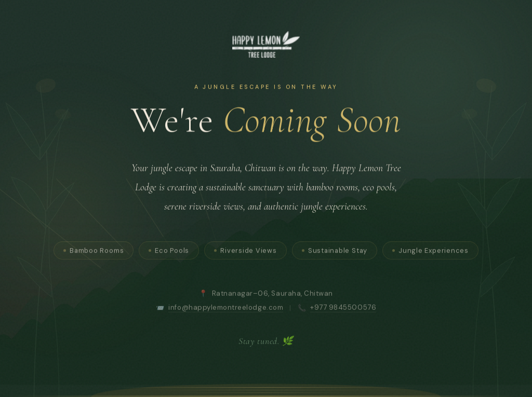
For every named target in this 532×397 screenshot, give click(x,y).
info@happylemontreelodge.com (226, 310)
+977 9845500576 (343, 310)
